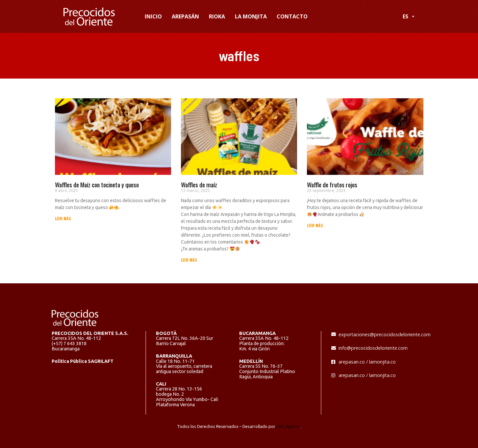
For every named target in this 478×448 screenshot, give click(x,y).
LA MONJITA (251, 16)
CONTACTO (292, 16)
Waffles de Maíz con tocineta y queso (97, 185)
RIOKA (217, 16)
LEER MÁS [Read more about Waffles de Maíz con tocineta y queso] (63, 218)
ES (409, 16)
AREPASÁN (185, 16)
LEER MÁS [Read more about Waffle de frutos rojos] (315, 225)
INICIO (153, 16)
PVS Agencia (288, 426)
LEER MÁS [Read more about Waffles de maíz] (189, 260)
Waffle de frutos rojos (332, 185)
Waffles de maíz (199, 185)
